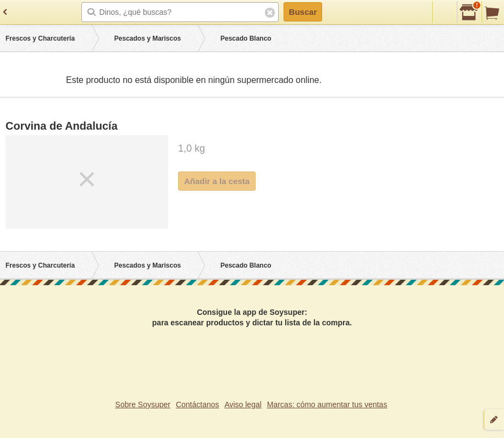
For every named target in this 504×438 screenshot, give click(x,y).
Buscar (303, 12)
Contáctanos (198, 404)
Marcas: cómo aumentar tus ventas (327, 404)
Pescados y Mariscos (148, 38)
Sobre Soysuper (143, 404)
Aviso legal (243, 404)
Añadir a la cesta (217, 181)
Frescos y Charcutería (40, 38)
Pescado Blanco (246, 38)
